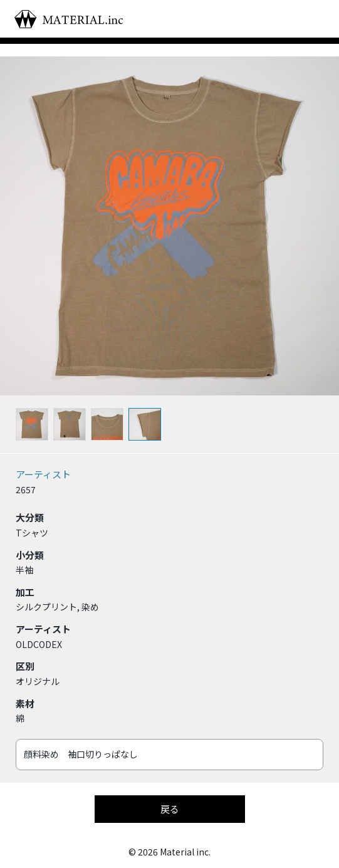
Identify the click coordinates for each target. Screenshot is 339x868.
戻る (170, 809)
